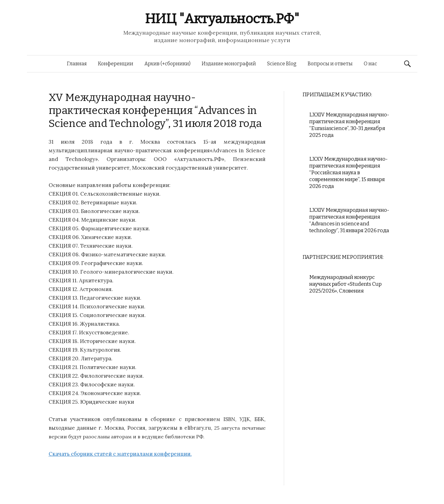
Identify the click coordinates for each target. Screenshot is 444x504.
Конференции (116, 64)
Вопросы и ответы (330, 64)
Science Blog (282, 64)
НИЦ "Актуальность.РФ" (222, 19)
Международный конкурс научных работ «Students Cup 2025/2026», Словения (345, 284)
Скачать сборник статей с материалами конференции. (120, 454)
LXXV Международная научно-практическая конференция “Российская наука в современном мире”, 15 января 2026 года (348, 173)
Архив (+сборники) (167, 64)
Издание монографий (229, 64)
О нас (370, 64)
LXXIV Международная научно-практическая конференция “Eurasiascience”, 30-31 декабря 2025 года (349, 125)
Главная (77, 64)
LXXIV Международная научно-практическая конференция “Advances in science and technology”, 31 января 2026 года (349, 220)
